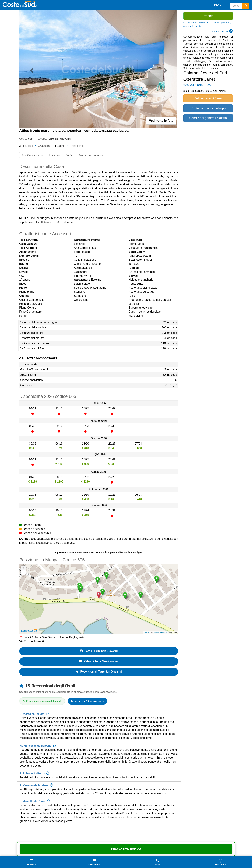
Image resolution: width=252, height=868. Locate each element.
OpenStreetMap (160, 632)
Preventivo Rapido (126, 849)
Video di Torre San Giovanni (99, 661)
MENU (219, 5)
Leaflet (147, 632)
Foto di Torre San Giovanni (99, 651)
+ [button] (23, 568)
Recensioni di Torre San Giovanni (99, 672)
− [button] (23, 572)
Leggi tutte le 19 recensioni (87, 701)
